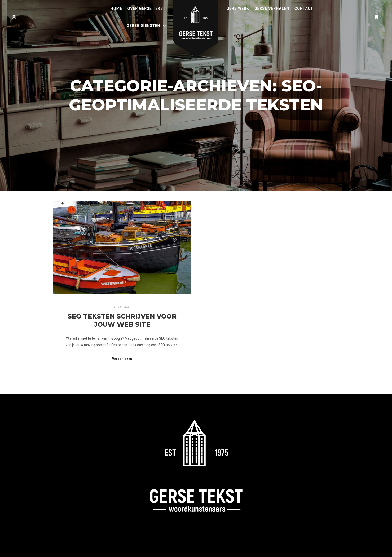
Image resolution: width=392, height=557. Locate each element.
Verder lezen (122, 359)
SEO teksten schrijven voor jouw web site (122, 320)
